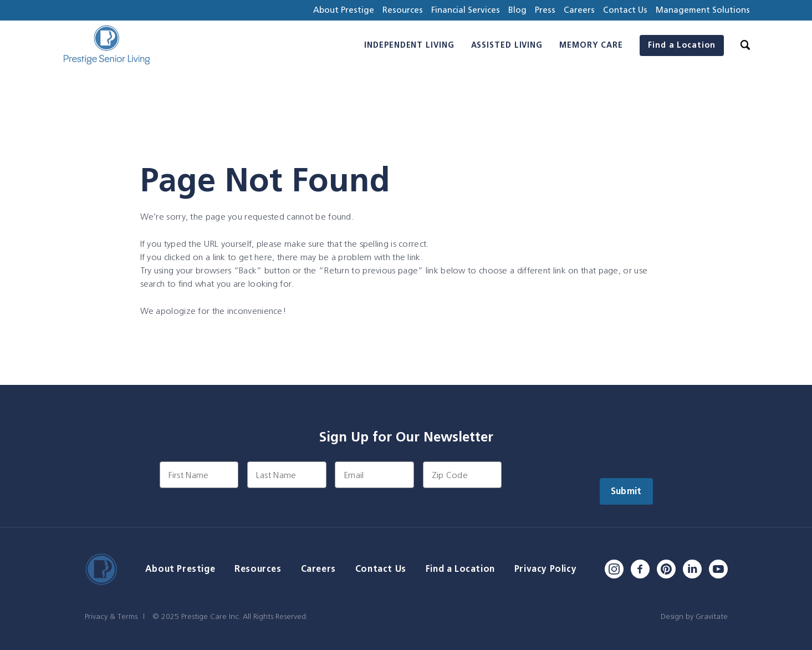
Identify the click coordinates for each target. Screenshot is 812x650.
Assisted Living (507, 45)
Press (545, 10)
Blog (517, 10)
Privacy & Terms (111, 616)
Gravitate (712, 616)
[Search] (745, 45)
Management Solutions (703, 10)
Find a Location (682, 45)
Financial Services (466, 10)
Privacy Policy (545, 569)
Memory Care (591, 45)
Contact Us (625, 10)
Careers (579, 10)
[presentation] (595, 483)
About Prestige (344, 10)
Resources (403, 10)
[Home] (106, 45)
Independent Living (409, 45)
